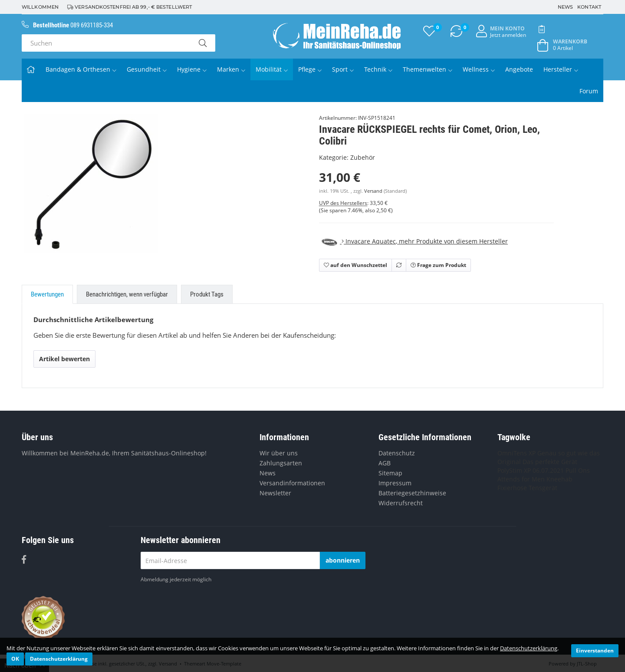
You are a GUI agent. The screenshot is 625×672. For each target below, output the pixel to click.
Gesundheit (147, 69)
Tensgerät (543, 488)
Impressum (395, 483)
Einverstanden (595, 651)
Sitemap (390, 473)
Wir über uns (279, 453)
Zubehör (363, 157)
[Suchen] (106, 43)
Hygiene (192, 69)
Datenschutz (397, 453)
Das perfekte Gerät (550, 462)
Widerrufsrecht (401, 503)
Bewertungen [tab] (47, 294)
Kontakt (589, 7)
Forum (589, 91)
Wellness (479, 69)
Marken (231, 69)
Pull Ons (578, 470)
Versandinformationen (292, 483)
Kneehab (559, 479)
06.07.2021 (548, 470)
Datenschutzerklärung (529, 648)
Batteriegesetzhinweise (412, 493)
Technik (378, 69)
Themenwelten (428, 69)
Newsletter (275, 493)
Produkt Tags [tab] (207, 294)
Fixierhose (512, 488)
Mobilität (272, 69)
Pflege (310, 69)
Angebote (519, 69)
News (565, 7)
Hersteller (561, 69)
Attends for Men (521, 479)
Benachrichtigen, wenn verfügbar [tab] (127, 294)
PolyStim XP (514, 470)
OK (15, 659)
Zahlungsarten (281, 463)
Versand (374, 191)
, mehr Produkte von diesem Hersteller (413, 241)
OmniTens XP (516, 453)
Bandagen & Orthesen (81, 69)
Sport (343, 69)
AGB (385, 463)
